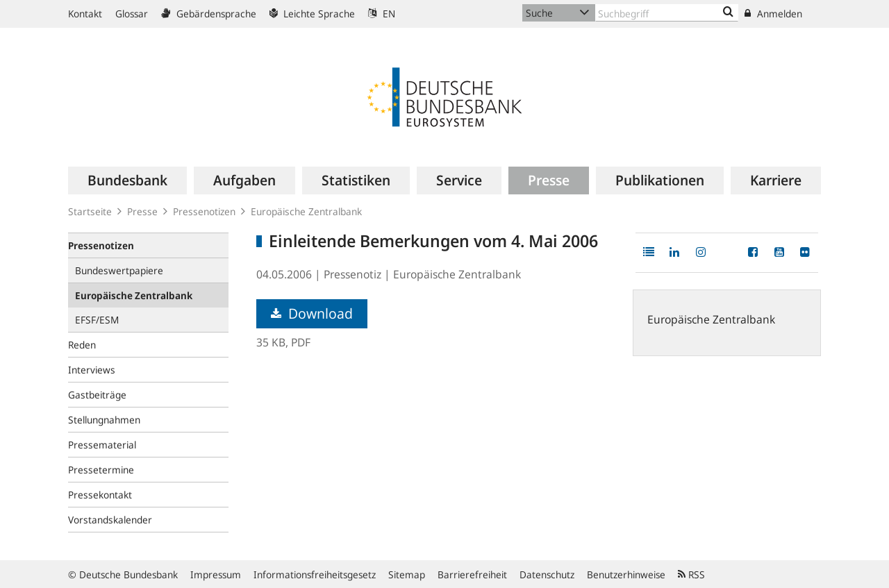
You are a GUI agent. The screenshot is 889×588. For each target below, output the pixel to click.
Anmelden (773, 14)
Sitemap (407, 574)
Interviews (92, 370)
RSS (691, 574)
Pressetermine (101, 470)
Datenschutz (547, 574)
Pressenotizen (204, 211)
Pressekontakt (100, 495)
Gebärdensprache (209, 14)
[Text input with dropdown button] (667, 13)
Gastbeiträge (97, 395)
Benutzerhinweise (626, 574)
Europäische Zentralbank (306, 211)
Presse (142, 211)
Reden (82, 345)
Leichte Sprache (312, 14)
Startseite (90, 211)
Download (312, 313)
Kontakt (85, 14)
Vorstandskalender (110, 520)
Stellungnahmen (104, 420)
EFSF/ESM (97, 320)
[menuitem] (127, 180)
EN (382, 14)
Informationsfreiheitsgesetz (315, 574)
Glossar (132, 14)
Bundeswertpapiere (119, 270)
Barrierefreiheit (472, 574)
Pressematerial (102, 445)
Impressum (216, 574)
